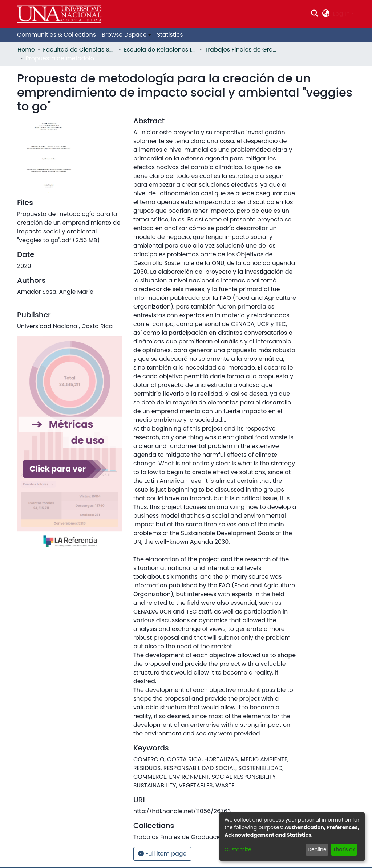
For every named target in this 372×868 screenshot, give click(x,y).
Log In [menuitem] (341, 14)
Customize (238, 849)
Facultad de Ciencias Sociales (79, 50)
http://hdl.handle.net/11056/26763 (182, 811)
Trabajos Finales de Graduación (241, 50)
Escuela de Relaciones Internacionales (160, 50)
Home (26, 50)
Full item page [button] (162, 854)
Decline (317, 849)
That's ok (344, 849)
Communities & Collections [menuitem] (56, 35)
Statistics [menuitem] (170, 35)
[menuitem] (326, 14)
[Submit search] (315, 14)
